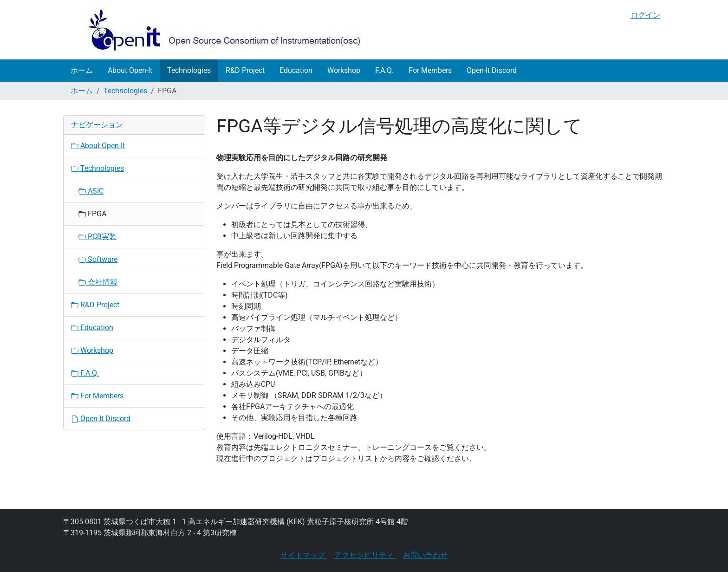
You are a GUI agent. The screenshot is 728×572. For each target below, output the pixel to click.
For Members (430, 70)
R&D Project (245, 70)
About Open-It (130, 70)
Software (98, 259)
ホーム (82, 70)
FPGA (92, 214)
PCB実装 (97, 237)
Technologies (189, 70)
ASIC (91, 191)
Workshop (344, 70)
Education (296, 70)
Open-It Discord (492, 70)
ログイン (645, 15)
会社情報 (98, 282)
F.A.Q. (384, 70)
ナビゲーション (97, 125)
